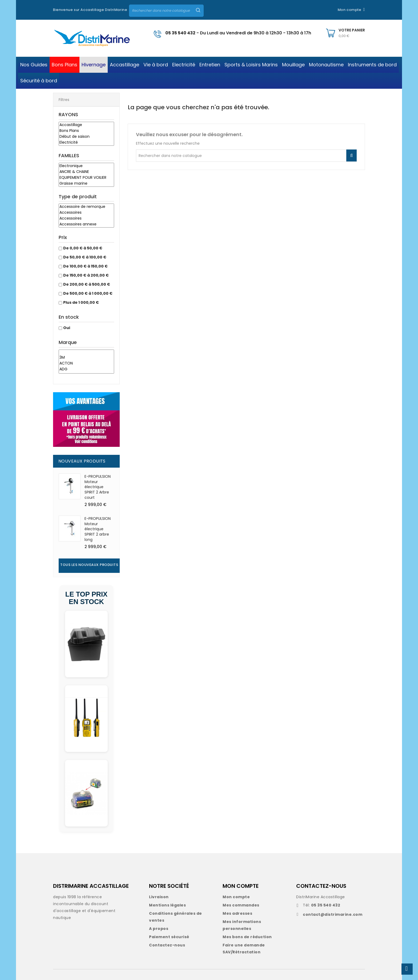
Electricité (86, 143)
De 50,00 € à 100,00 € (85, 257)
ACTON (86, 363)
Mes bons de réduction (247, 937)
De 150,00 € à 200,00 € (86, 275)
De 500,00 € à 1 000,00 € (88, 293)
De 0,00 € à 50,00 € (83, 248)
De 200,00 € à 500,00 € (87, 284)
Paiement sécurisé (169, 937)
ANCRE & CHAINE (86, 172)
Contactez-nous (167, 945)
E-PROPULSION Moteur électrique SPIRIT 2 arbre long (98, 529)
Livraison (159, 897)
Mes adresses (237, 913)
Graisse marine (86, 184)
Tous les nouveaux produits (89, 565)
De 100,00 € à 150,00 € (85, 266)
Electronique (86, 166)
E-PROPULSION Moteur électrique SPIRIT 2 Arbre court (98, 487)
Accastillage (86, 125)
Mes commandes (241, 905)
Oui (67, 328)
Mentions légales (167, 905)
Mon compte (236, 897)
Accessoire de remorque (86, 207)
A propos (159, 929)
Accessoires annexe (86, 224)
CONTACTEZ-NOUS (321, 886)
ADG (86, 369)
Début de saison (86, 137)
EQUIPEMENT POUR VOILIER (86, 178)
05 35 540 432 (180, 33)
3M (86, 358)
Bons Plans (86, 131)
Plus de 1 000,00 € (81, 302)
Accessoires (86, 213)
